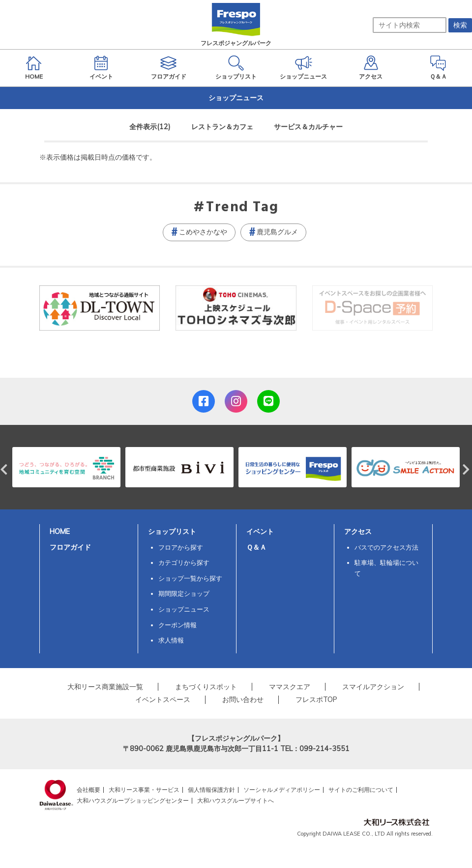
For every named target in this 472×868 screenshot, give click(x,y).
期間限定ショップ (184, 593)
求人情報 (171, 640)
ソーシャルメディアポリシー (282, 790)
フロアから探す (181, 547)
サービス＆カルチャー (308, 127)
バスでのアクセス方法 (386, 547)
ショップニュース (184, 609)
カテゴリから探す (184, 562)
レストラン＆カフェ (222, 127)
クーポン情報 (177, 625)
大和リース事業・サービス (144, 790)
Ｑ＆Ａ (256, 547)
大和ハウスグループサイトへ (236, 800)
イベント (260, 532)
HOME (60, 532)
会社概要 (88, 790)
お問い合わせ (243, 700)
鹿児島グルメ (277, 232)
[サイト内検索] (410, 25)
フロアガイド (70, 547)
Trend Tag (242, 208)
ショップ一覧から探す (190, 578)
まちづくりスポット (206, 687)
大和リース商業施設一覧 (105, 687)
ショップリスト (172, 532)
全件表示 (150, 127)
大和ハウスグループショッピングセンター (133, 800)
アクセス (358, 532)
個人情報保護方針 (211, 790)
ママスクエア (290, 687)
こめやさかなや (203, 232)
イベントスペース (163, 700)
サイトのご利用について (361, 790)
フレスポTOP (316, 700)
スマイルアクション (373, 687)
